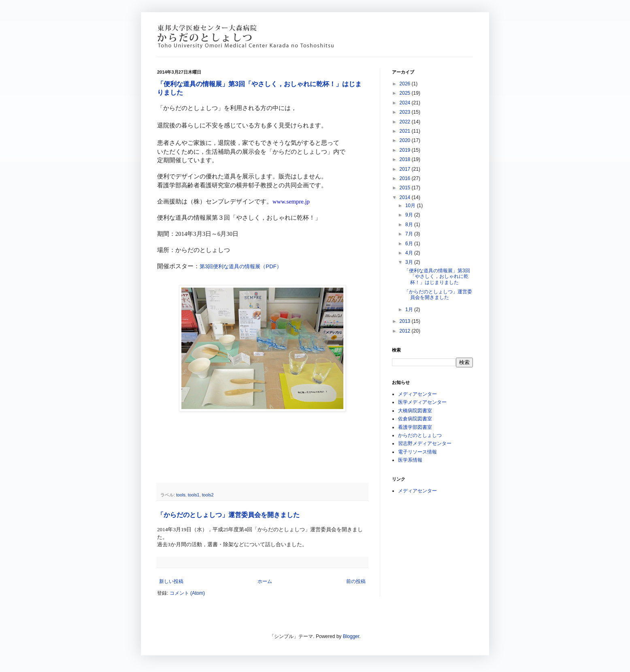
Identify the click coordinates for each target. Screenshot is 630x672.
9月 (410, 215)
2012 (406, 331)
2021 (406, 131)
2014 (406, 197)
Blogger (351, 636)
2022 (406, 122)
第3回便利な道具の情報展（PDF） (241, 266)
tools (181, 495)
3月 (410, 262)
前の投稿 (356, 581)
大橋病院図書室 (415, 411)
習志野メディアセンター (425, 443)
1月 (410, 310)
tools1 (194, 495)
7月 (410, 234)
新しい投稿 (171, 581)
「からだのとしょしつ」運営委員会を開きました (228, 515)
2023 (406, 112)
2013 (406, 321)
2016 (406, 178)
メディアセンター (417, 394)
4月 (410, 253)
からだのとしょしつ (420, 435)
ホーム (265, 581)
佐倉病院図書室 (415, 419)
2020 (406, 140)
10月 (411, 206)
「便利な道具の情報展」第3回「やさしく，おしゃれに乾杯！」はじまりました (437, 277)
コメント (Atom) (187, 593)
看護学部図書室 (415, 427)
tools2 (208, 495)
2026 (406, 84)
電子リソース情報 (417, 452)
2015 (406, 188)
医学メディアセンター (422, 402)
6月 (410, 244)
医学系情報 (410, 460)
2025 (406, 93)
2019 (406, 150)
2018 (406, 159)
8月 (410, 225)
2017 (406, 169)
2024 (406, 103)
